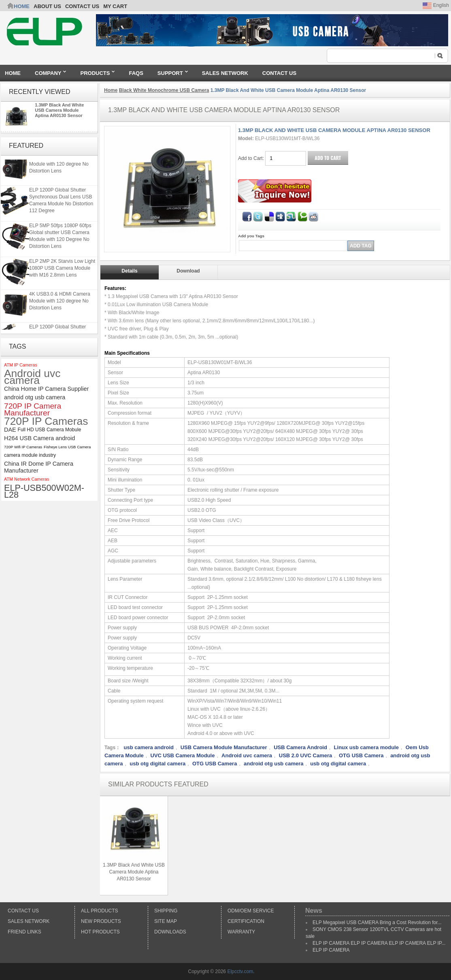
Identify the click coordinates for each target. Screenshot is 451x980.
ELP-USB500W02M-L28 (44, 491)
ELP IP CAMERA (331, 950)
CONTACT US (82, 6)
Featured (26, 146)
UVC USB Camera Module (182, 755)
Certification (246, 921)
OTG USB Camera (361, 755)
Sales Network (29, 921)
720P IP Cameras (46, 421)
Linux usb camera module (366, 747)
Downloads (170, 932)
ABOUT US (47, 6)
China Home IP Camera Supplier (46, 389)
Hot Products (100, 932)
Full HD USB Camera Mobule (50, 430)
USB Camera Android (300, 747)
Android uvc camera (32, 377)
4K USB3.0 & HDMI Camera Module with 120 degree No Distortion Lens (60, 166)
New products (101, 921)
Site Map (166, 921)
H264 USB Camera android (39, 438)
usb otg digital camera (157, 764)
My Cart (115, 6)
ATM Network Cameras (27, 479)
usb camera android (149, 747)
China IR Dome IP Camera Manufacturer (39, 467)
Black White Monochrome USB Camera (164, 90)
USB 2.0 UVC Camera (306, 755)
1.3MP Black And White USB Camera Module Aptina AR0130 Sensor (59, 110)
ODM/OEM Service (251, 911)
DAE (10, 430)
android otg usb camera (35, 397)
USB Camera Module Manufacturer (224, 747)
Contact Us (23, 911)
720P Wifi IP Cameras (23, 447)
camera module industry (30, 455)
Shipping (166, 911)
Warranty (241, 932)
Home (22, 6)
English (436, 5)
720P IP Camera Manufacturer (33, 409)
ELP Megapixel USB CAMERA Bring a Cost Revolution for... (377, 922)
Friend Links (24, 932)
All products (100, 911)
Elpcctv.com (240, 971)
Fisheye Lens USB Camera (67, 447)
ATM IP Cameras (21, 365)
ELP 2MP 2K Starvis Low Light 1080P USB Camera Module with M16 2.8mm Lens (62, 270)
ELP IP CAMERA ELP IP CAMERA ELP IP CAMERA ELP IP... (379, 943)
